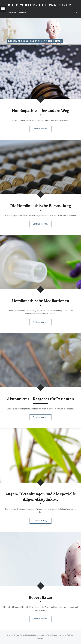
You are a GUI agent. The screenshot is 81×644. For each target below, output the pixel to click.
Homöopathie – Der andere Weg (41, 111)
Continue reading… (41, 130)
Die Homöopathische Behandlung (41, 206)
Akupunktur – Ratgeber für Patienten (40, 399)
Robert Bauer (41, 597)
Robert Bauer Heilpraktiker (25, 635)
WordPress (52, 635)
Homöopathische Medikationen (41, 301)
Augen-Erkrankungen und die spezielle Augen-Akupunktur (41, 497)
